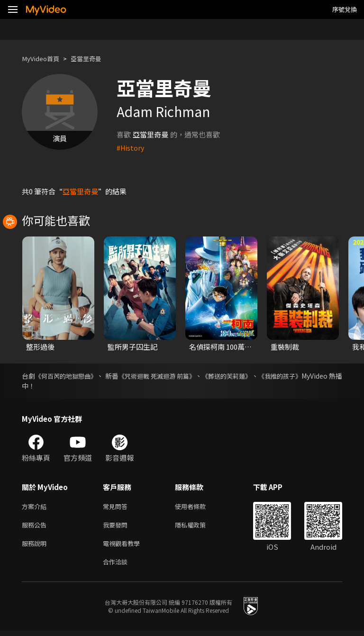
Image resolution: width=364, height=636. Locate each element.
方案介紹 (36, 507)
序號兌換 (345, 9)
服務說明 (36, 547)
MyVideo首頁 (43, 59)
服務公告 (36, 527)
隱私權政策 (198, 527)
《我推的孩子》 (319, 376)
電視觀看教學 (124, 547)
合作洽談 (117, 567)
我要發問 (117, 527)
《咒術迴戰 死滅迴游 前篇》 (179, 376)
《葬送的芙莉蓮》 (258, 376)
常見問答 (117, 507)
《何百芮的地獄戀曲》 (73, 376)
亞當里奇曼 (94, 59)
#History (131, 148)
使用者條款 (198, 507)
